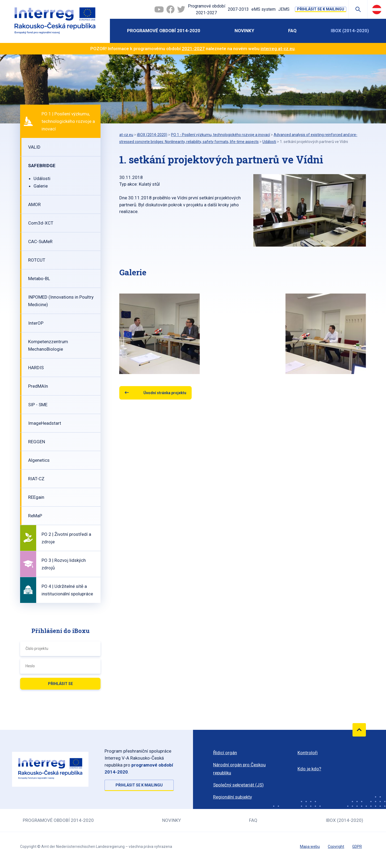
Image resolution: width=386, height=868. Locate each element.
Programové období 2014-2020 (164, 31)
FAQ (292, 31)
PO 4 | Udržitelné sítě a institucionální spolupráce (67, 590)
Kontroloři (308, 753)
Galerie (41, 186)
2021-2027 (193, 49)
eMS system (263, 9)
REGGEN (37, 442)
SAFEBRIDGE (42, 166)
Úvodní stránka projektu (165, 393)
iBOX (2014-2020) (350, 31)
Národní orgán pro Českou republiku (239, 769)
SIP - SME (38, 405)
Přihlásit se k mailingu (321, 9)
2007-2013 (238, 9)
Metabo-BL (39, 279)
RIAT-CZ (36, 479)
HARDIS (36, 368)
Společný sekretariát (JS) (238, 785)
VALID (34, 147)
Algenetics (39, 460)
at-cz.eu (126, 135)
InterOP (36, 323)
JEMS (284, 9)
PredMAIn (38, 386)
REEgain (36, 497)
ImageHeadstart (45, 423)
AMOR (34, 204)
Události (42, 178)
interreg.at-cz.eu (278, 49)
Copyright (336, 847)
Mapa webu (310, 847)
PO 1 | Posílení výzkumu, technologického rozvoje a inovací (68, 121)
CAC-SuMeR (40, 241)
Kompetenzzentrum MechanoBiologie (48, 345)
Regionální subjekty (233, 797)
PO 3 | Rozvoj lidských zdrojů (64, 564)
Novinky (244, 31)
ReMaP (35, 516)
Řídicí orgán (225, 753)
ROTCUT (37, 260)
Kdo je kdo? (309, 769)
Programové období (207, 10)
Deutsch (377, 9)
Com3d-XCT (41, 223)
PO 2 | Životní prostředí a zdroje (66, 538)
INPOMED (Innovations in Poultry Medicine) (61, 301)
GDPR (357, 847)
